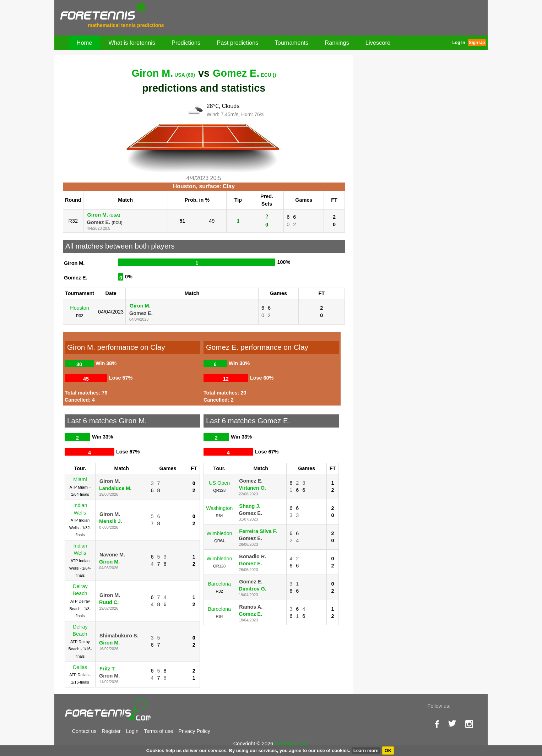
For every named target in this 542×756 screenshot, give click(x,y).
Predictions (186, 43)
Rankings (337, 43)
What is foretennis (132, 43)
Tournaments (291, 43)
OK (388, 750)
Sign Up (477, 43)
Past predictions (237, 43)
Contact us (84, 731)
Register (111, 731)
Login (132, 731)
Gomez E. (244, 73)
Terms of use (158, 731)
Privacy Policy (194, 731)
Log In (459, 43)
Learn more (366, 750)
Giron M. (163, 73)
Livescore (378, 43)
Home (85, 43)
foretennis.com (292, 744)
